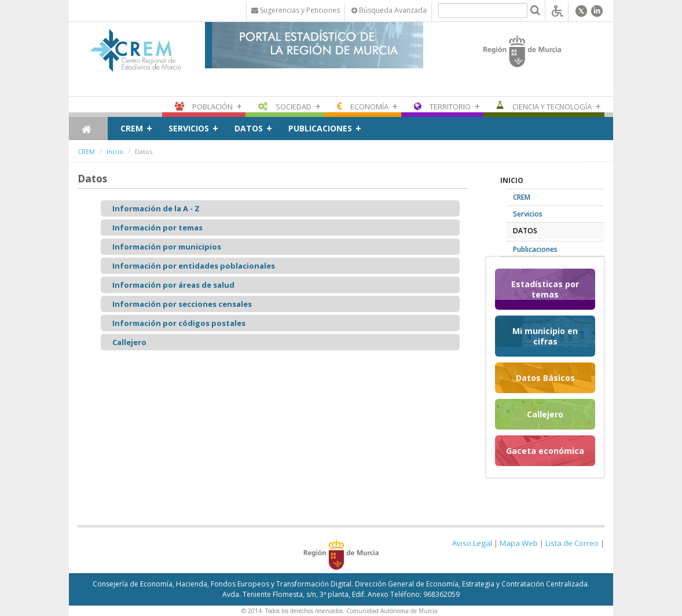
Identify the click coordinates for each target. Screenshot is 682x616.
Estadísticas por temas (545, 289)
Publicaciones (320, 128)
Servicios (189, 128)
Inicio (115, 151)
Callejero (129, 342)
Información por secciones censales (182, 304)
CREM (132, 128)
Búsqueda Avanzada (389, 10)
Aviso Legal (472, 543)
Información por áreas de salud (173, 285)
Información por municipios (167, 247)
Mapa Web (519, 543)
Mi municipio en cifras (545, 336)
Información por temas (157, 228)
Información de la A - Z (156, 208)
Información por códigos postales (179, 323)
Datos (249, 128)
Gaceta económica (545, 451)
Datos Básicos (545, 378)
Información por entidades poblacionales (194, 266)
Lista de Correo (572, 543)
